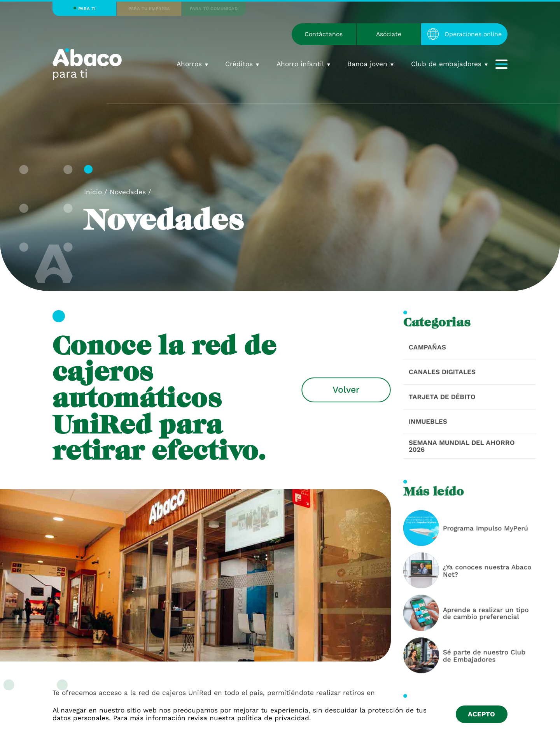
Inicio (93, 192)
